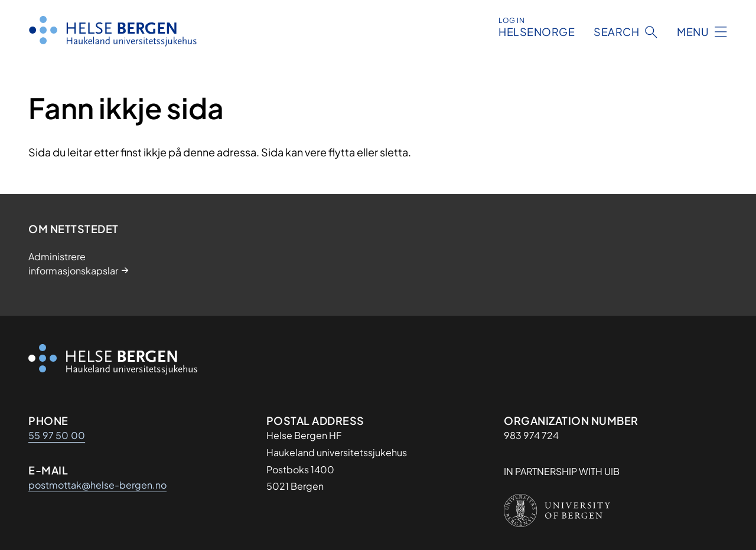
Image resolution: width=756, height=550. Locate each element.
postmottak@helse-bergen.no (97, 485)
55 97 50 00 (57, 435)
